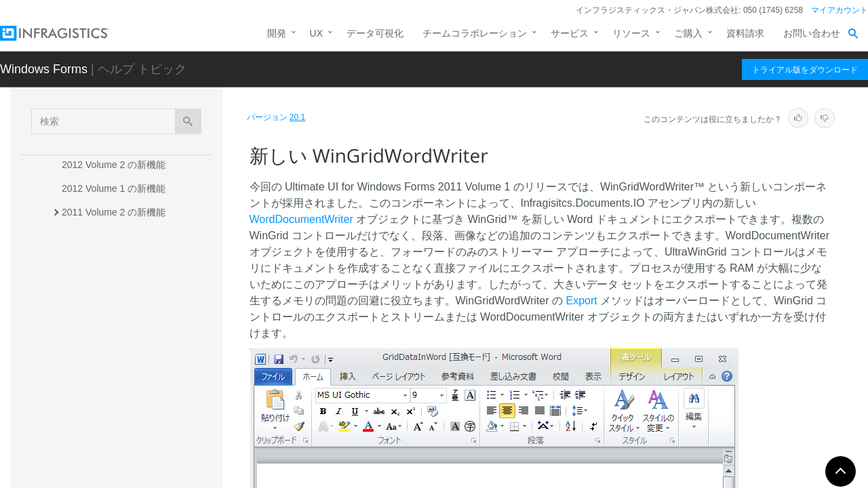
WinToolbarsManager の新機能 (139, 355)
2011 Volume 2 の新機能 (114, 212)
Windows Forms (44, 69)
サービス (570, 33)
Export (581, 301)
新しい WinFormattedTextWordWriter (136, 301)
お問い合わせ (812, 33)
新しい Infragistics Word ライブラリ (145, 264)
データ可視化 (375, 33)
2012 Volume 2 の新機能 (114, 165)
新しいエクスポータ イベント (137, 403)
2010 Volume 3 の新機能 (114, 431)
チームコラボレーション (475, 33)
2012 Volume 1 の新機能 (114, 188)
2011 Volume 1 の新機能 (115, 236)
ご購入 (688, 33)
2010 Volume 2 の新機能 (114, 455)
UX (316, 33)
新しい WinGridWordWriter (134, 331)
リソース (631, 33)
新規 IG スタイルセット (124, 379)
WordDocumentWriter (301, 219)
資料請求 (745, 33)
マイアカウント (840, 10)
